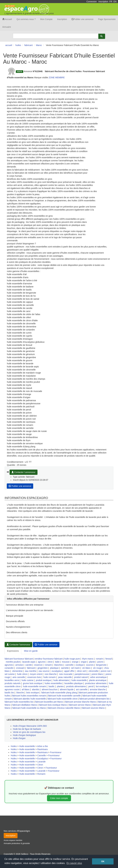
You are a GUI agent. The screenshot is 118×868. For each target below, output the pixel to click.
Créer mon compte (59, 798)
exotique (80, 665)
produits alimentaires (76, 686)
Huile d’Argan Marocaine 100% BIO (30, 726)
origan (84, 662)
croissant (20, 668)
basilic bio (9, 693)
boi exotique (102, 686)
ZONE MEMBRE (57, 77)
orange (75, 662)
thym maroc (88, 659)
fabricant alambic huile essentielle (30, 699)
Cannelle (42, 755)
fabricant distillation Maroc (25, 705)
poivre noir (106, 671)
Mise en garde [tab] (31, 651)
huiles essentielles (53, 683)
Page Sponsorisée (107, 19)
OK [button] (103, 861)
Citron (40, 765)
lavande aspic (29, 662)
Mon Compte (46, 19)
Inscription (103, 2)
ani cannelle (82, 689)
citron (50, 662)
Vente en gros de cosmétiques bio (29, 732)
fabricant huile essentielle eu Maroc (29, 708)
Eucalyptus (43, 759)
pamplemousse (82, 674)
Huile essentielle (27, 746)
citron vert (81, 671)
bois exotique (33, 693)
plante (92, 662)
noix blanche (51, 674)
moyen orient (36, 674)
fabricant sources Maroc (93, 708)
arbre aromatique (98, 677)
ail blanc (26, 689)
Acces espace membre (13, 840)
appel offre (69, 671)
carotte (29, 665)
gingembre (43, 668)
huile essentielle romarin (35, 686)
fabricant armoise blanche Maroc (81, 702)
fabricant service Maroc (80, 705)
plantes (60, 686)
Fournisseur (56, 752)
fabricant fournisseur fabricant (19, 659)
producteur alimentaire (96, 683)
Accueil (7, 19)
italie (57, 662)
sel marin (76, 668)
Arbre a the (42, 746)
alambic (36, 689)
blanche (20, 693)
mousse (66, 662)
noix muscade (66, 674)
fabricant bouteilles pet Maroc (49, 702)
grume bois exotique (33, 683)
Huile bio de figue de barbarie (27, 729)
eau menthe (31, 671)
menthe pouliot (13, 662)
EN (115, 2)
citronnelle (93, 671)
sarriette (65, 668)
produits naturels (13, 683)
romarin (99, 659)
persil (91, 686)
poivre (100, 662)
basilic (52, 686)
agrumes (9, 665)
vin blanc (86, 668)
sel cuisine (10, 674)
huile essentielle (79, 680)
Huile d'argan (19, 738)
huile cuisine (27, 680)
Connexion (91, 2)
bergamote (101, 665)
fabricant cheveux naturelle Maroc (64, 708)
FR (111, 2)
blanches (59, 665)
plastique (54, 668)
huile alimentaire (61, 680)
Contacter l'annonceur (18, 645)
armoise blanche (98, 689)
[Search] (56, 36)
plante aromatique (98, 680)
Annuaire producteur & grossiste (17, 843)
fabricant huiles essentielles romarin (29, 696)
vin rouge (97, 668)
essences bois (34, 677)
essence (38, 665)
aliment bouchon (50, 689)
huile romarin (50, 677)
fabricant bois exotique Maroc (53, 705)
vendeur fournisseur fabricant (49, 659)
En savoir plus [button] (74, 863)
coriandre (9, 668)
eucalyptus (57, 671)
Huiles (14, 746)
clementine (17, 671)
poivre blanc (97, 674)
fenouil (109, 659)
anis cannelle (19, 677)
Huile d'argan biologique (24, 735)
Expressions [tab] (13, 651)
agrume (41, 662)
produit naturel (81, 677)
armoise (19, 665)
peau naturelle (65, 677)
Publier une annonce (83, 19)
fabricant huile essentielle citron (63, 699)
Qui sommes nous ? (26, 19)
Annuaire (7, 27)
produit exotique (43, 680)
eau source (44, 671)
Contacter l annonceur (24, 472)
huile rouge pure (72, 659)
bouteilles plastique (74, 683)
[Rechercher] (102, 36)
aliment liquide (67, 689)
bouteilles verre (12, 680)
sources (90, 665)
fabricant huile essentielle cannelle (64, 696)
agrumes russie (12, 689)
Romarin (41, 774)
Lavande (41, 762)
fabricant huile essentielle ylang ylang (59, 693)
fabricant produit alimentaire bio (94, 699)
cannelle (69, 665)
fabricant (31, 668)
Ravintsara (42, 749)
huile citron (22, 674)
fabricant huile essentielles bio (19, 702)
